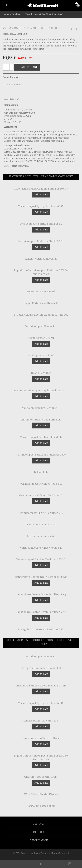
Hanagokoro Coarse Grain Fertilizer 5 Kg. (41, 612)
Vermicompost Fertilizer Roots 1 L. (41, 484)
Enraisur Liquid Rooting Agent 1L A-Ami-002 (41, 315)
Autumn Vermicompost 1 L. (41, 259)
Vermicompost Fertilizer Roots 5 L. (41, 548)
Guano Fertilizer (41, 373)
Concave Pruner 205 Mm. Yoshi (41, 721)
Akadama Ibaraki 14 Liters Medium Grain (41, 686)
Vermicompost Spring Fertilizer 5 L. (41, 513)
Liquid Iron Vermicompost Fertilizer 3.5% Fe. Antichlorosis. (41, 272)
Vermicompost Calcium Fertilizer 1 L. (41, 495)
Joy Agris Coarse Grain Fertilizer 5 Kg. (41, 629)
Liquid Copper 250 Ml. (41, 338)
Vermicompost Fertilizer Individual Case (41, 455)
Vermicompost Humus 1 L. (41, 326)
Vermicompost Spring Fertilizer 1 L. (41, 224)
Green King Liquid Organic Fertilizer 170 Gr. (41, 189)
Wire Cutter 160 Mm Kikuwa (41, 794)
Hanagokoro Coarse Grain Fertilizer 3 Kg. (41, 594)
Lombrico (15, 77)
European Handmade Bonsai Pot (41, 668)
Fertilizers (17, 14)
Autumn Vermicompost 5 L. (41, 525)
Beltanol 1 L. (41, 472)
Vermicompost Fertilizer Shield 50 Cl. (41, 241)
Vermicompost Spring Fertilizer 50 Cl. (41, 206)
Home (6, 14)
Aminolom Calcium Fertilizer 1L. (41, 408)
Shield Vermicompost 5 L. (41, 536)
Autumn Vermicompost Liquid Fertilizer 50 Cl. (41, 390)
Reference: (8, 34)
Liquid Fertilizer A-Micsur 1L (41, 303)
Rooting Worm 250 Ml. (41, 355)
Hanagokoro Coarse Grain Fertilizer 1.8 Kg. (41, 577)
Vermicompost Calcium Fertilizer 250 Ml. (41, 559)
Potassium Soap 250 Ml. (41, 291)
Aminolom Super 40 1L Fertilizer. (41, 420)
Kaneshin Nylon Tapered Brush (41, 738)
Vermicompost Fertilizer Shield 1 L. (41, 437)
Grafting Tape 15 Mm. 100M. (41, 777)
